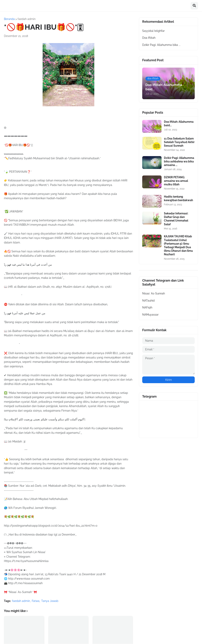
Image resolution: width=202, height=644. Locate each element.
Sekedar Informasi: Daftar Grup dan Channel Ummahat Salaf (176, 219)
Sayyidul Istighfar (153, 31)
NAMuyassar (150, 315)
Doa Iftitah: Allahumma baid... (179, 124)
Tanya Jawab (50, 601)
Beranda (9, 19)
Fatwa (36, 601)
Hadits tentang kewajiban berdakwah (178, 198)
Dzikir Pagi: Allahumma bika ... (161, 45)
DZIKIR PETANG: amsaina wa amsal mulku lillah (176, 181)
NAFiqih (147, 307)
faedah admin (27, 19)
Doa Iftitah (149, 38)
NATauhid (148, 301)
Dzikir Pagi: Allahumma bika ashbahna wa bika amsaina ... (179, 161)
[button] (194, 6)
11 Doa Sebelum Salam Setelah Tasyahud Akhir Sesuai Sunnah (179, 142)
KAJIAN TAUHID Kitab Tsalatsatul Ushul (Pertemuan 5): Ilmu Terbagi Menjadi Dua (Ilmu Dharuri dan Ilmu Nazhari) (178, 245)
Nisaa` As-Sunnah (154, 293)
